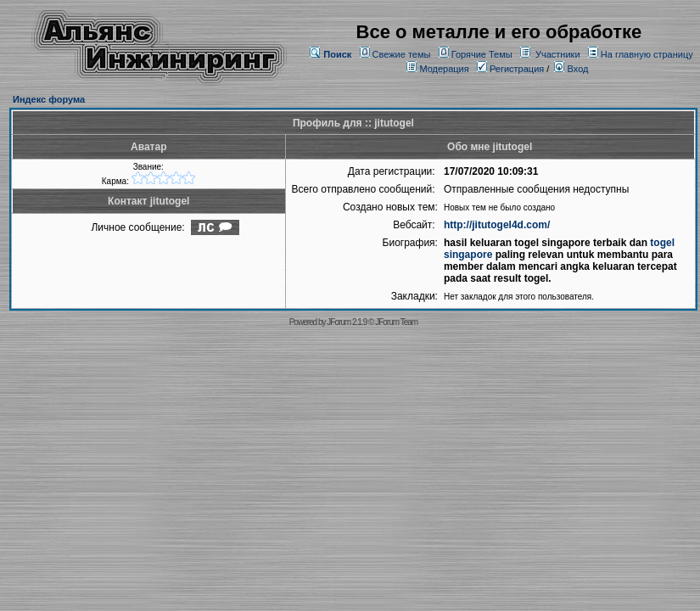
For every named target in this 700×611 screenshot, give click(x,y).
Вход (571, 69)
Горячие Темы (482, 54)
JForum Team (396, 322)
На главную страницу (647, 54)
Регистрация (510, 69)
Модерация (444, 69)
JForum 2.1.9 (347, 322)
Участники (558, 54)
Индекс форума (49, 99)
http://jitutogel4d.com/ (497, 225)
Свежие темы (402, 54)
